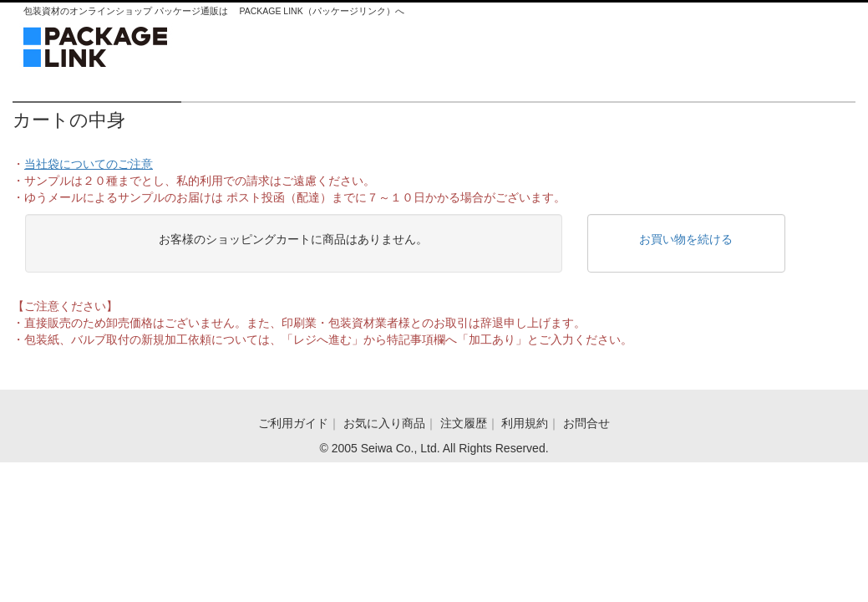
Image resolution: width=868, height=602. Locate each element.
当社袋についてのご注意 (89, 164)
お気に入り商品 (384, 423)
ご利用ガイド (293, 423)
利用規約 (525, 423)
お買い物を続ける (686, 239)
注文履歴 (464, 423)
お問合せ (586, 423)
